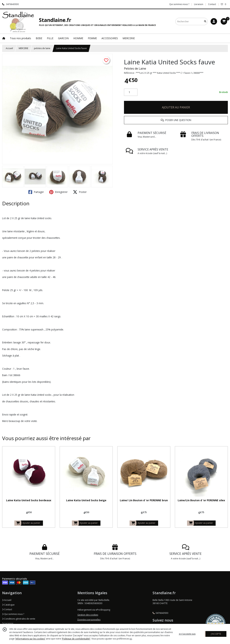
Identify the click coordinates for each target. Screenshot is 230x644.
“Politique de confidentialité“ (76, 639)
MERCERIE (23, 48)
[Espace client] (214, 21)
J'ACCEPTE (216, 634)
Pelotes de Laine (135, 68)
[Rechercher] (205, 21)
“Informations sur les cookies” (30, 639)
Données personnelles (89, 620)
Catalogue (8, 605)
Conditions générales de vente (19, 619)
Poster (80, 192)
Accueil (9, 48)
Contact (212, 4)
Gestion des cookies (88, 615)
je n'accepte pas (187, 634)
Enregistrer (58, 192)
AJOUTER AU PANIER (176, 107)
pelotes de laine (42, 48)
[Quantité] (131, 92)
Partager (36, 192)
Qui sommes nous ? (13, 614)
